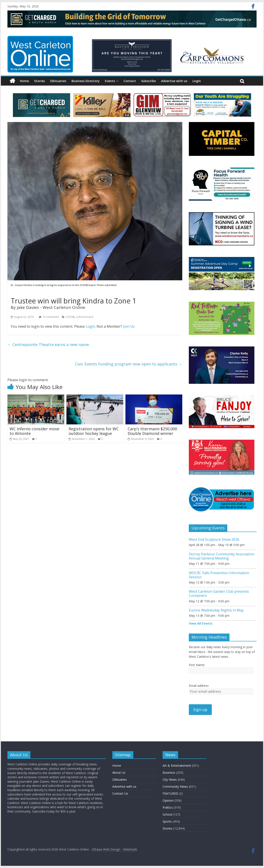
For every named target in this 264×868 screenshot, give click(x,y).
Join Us (129, 326)
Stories (39, 81)
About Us (119, 772)
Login (197, 81)
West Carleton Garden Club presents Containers (219, 593)
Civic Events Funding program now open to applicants (129, 364)
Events (110, 81)
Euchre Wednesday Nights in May (216, 610)
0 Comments (49, 317)
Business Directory (86, 81)
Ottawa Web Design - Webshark (114, 849)
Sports (167, 821)
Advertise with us (174, 81)
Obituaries (58, 81)
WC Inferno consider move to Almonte (34, 431)
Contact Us (120, 793)
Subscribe (148, 81)
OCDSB (70, 317)
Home (24, 81)
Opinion (168, 800)
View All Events (201, 623)
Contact (130, 81)
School (167, 814)
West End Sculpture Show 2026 (214, 539)
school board (85, 317)
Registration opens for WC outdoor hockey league (94, 431)
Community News (175, 786)
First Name (197, 665)
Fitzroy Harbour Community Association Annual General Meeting (222, 556)
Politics (168, 807)
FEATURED (170, 793)
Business (169, 772)
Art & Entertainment (177, 766)
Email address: (199, 686)
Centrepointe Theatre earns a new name (48, 344)
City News (170, 779)
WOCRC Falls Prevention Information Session (219, 575)
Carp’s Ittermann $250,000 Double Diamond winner (152, 431)
